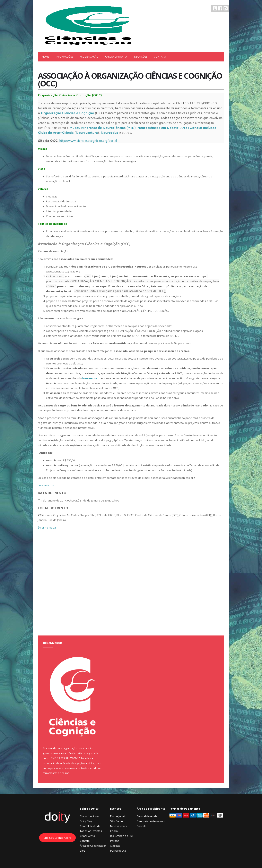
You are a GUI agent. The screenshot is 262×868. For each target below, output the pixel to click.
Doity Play (86, 821)
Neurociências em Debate (158, 128)
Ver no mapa (47, 528)
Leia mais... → (46, 485)
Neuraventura (87, 133)
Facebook (220, 8)
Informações (64, 57)
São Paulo (116, 821)
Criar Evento (87, 836)
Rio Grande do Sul (121, 836)
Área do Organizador (93, 846)
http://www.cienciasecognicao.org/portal (88, 141)
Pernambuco (118, 851)
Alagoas (115, 846)
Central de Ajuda (90, 826)
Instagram (226, 8)
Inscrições (140, 57)
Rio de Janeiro (119, 816)
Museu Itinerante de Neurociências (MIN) (102, 128)
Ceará (114, 831)
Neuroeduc (110, 133)
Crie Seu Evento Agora (57, 838)
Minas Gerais (118, 826)
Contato (160, 57)
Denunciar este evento (151, 821)
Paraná (115, 841)
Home (46, 57)
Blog (82, 851)
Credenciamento (116, 57)
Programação (89, 57)
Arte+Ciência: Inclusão (198, 128)
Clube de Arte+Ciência (56, 133)
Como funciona (89, 816)
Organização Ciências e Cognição (67, 113)
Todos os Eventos (91, 831)
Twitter (215, 8)
